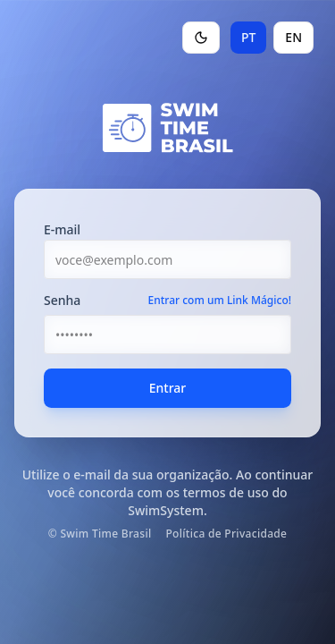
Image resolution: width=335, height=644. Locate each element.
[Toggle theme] (201, 38)
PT (248, 37)
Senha (62, 301)
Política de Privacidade (226, 534)
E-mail (62, 229)
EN (293, 37)
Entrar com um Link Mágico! (220, 301)
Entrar (168, 388)
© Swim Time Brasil (100, 534)
